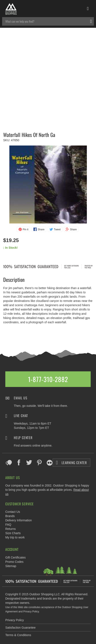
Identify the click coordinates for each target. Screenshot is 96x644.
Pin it (26, 229)
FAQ (8, 525)
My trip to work (15, 537)
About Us (13, 478)
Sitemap (11, 566)
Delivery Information (19, 520)
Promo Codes (14, 562)
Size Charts (13, 533)
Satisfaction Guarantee (20, 628)
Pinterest (39, 463)
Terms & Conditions (18, 635)
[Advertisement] (48, 78)
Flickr (50, 463)
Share (41, 229)
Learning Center (71, 463)
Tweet (57, 229)
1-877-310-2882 (48, 379)
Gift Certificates (16, 557)
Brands (10, 516)
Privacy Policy (15, 620)
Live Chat (21, 416)
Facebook (19, 463)
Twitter (29, 463)
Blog (9, 463)
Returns (11, 529)
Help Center (23, 438)
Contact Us (13, 512)
